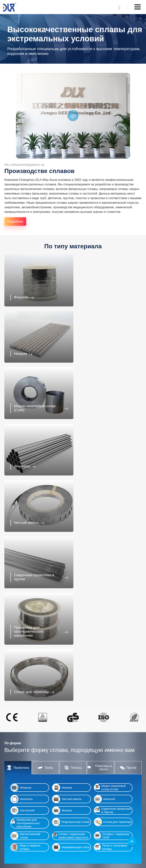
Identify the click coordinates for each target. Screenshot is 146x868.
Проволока (87, 751)
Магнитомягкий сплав (26, 605)
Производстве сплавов (39, 171)
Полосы (85, 762)
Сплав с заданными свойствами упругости (70, 605)
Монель (62, 580)
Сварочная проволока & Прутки (113, 580)
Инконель (92, 351)
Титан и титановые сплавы (111, 617)
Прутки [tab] (128, 537)
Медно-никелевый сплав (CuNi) (35, 349)
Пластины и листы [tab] (100, 537)
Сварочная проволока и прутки (104, 404)
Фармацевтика (73, 716)
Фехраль (21, 296)
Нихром (90, 296)
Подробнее (15, 222)
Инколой (105, 568)
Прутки (84, 774)
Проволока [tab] (18, 537)
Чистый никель (27, 406)
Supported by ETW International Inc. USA (73, 863)
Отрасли (13, 801)
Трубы (84, 756)
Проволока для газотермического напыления (29, 457)
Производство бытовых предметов (31, 842)
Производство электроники (72, 690)
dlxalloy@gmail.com (93, 833)
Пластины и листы (92, 768)
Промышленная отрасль (28, 716)
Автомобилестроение (31, 690)
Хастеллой (23, 580)
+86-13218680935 (92, 840)
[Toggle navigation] (138, 7)
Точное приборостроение (120, 690)
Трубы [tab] (45, 537)
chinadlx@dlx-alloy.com (96, 829)
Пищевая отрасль (20, 848)
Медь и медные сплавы (26, 617)
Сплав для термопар (101, 461)
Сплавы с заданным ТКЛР (112, 605)
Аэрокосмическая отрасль (120, 716)
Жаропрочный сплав (71, 591)
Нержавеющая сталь (71, 617)
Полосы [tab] (73, 537)
